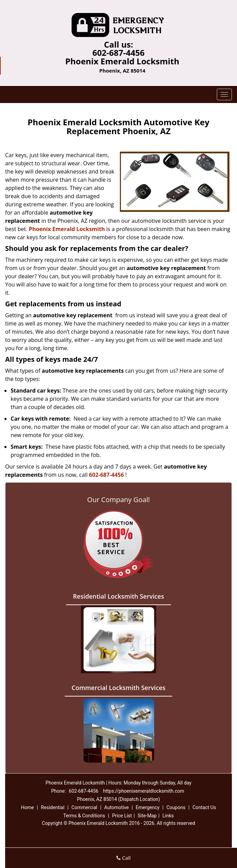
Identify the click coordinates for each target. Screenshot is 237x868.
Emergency (147, 807)
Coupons (176, 807)
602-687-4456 (119, 53)
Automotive (116, 807)
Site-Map (147, 816)
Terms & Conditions (84, 816)
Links (168, 816)
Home (27, 807)
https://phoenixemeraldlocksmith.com (144, 791)
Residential (53, 807)
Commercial (84, 807)
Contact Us (204, 807)
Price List (122, 816)
